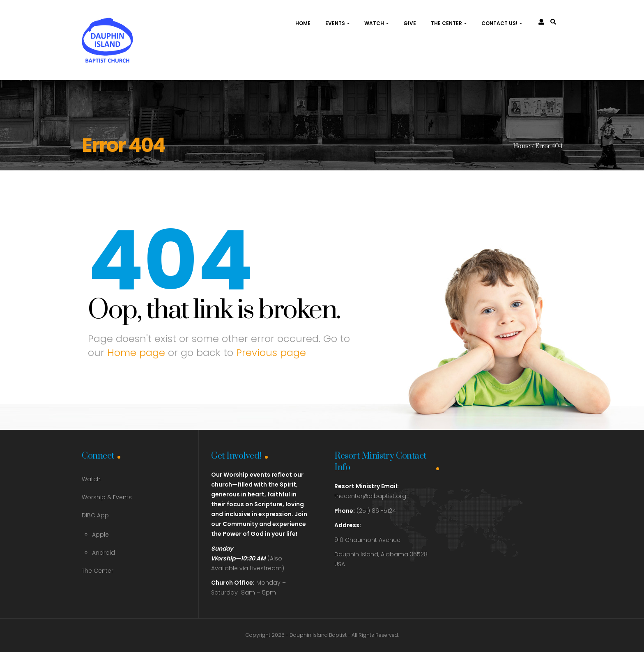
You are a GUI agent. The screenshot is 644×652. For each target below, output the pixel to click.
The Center (449, 23)
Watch (376, 23)
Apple (100, 535)
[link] (553, 22)
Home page (136, 352)
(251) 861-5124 (365, 511)
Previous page (271, 352)
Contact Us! (502, 23)
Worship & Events (107, 497)
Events (337, 23)
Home (303, 23)
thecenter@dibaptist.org (370, 496)
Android (103, 553)
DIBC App (95, 515)
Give (410, 23)
